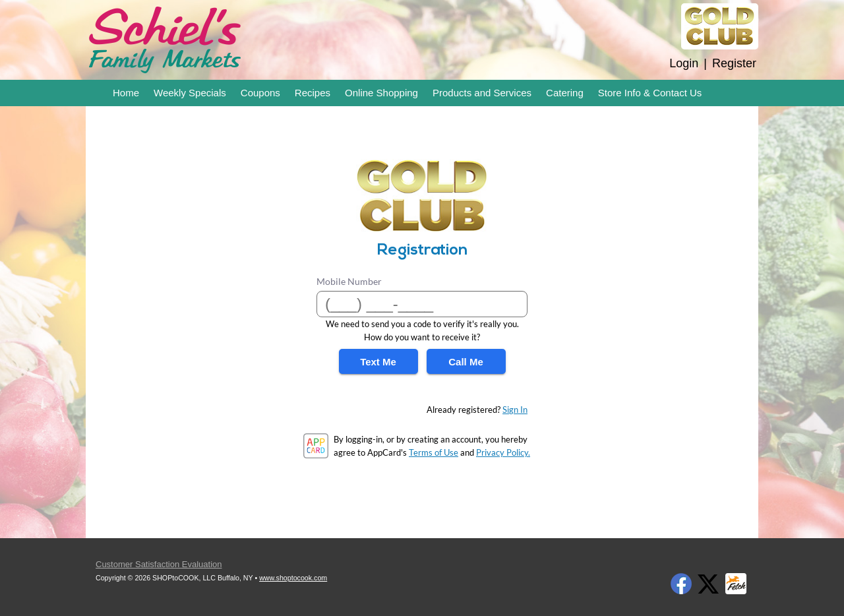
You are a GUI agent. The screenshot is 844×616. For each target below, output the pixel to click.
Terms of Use (434, 452)
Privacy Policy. (503, 452)
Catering (565, 93)
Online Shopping (381, 93)
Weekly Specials (190, 93)
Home (126, 93)
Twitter (708, 584)
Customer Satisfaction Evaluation (159, 564)
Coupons (260, 93)
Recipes (313, 93)
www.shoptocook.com (293, 578)
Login (684, 63)
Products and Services (482, 93)
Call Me (466, 362)
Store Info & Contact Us (650, 93)
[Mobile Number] (422, 304)
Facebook (681, 584)
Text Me (378, 362)
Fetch (736, 584)
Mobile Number (349, 281)
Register (734, 63)
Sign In (515, 410)
